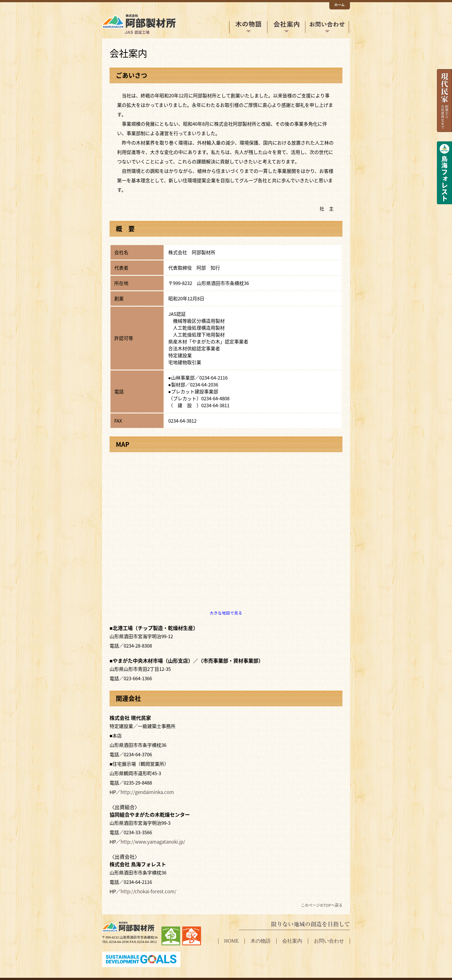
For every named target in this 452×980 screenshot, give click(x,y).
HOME (231, 941)
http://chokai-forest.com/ (148, 891)
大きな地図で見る (226, 613)
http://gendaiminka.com (147, 792)
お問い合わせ (327, 27)
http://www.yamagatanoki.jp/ (153, 842)
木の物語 (248, 27)
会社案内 (286, 27)
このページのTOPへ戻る (322, 905)
